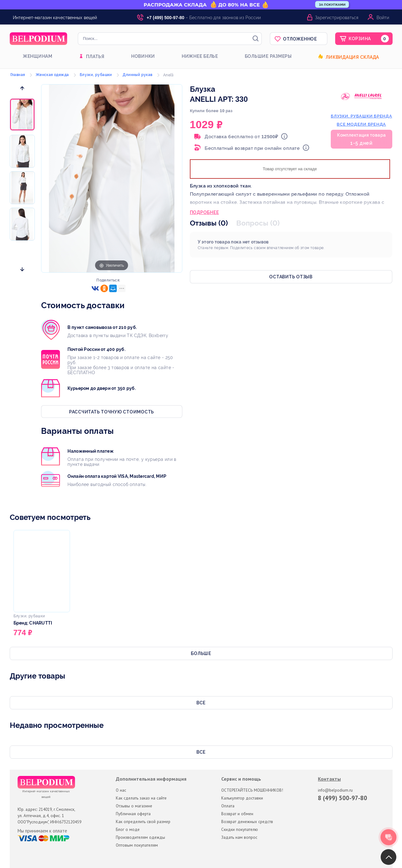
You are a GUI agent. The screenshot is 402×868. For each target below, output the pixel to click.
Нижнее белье (200, 56)
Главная (18, 75)
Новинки (143, 56)
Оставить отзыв (291, 277)
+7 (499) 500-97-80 (165, 18)
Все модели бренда (361, 124)
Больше (201, 653)
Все (201, 703)
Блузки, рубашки (96, 75)
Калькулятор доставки (242, 798)
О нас (121, 790)
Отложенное (300, 39)
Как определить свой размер (143, 822)
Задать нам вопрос (239, 837)
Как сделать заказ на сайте (141, 798)
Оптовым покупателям (137, 845)
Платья (95, 57)
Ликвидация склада (352, 57)
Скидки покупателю (240, 829)
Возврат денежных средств (247, 822)
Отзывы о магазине (134, 806)
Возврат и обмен (237, 814)
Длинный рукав (137, 75)
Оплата (228, 806)
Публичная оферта (133, 814)
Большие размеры (268, 56)
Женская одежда (52, 75)
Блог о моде (128, 829)
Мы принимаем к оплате (42, 831)
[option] (22, 115)
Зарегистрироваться (337, 18)
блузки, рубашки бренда (362, 116)
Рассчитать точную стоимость (112, 412)
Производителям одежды (140, 837)
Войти (383, 18)
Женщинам (38, 56)
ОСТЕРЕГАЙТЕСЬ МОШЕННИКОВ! (252, 790)
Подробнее (204, 213)
